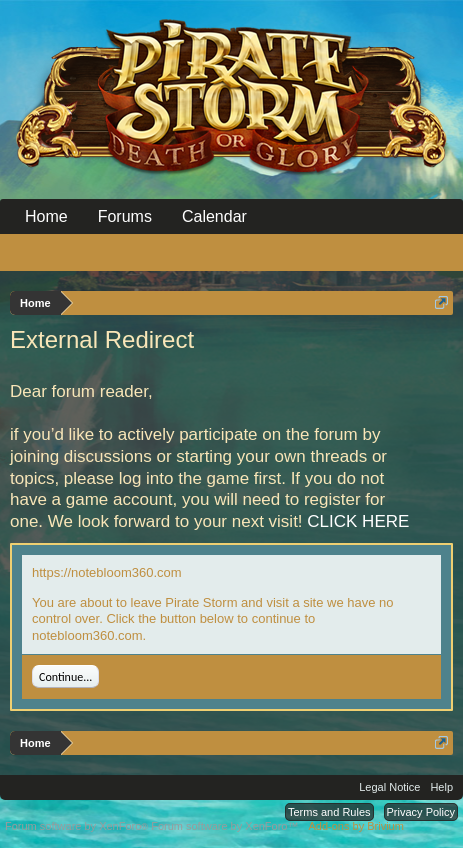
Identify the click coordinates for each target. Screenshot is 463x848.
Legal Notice (389, 787)
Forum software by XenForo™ (224, 826)
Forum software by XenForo (78, 826)
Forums (125, 216)
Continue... (65, 677)
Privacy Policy (421, 812)
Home (46, 216)
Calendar (214, 216)
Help (441, 787)
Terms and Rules (329, 812)
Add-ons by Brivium (356, 826)
